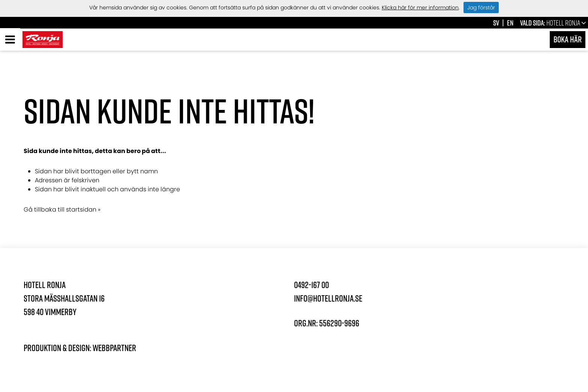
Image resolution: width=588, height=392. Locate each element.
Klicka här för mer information (420, 8)
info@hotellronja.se (328, 298)
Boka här (568, 39)
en (510, 23)
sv (496, 23)
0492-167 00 (311, 285)
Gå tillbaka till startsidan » (62, 210)
